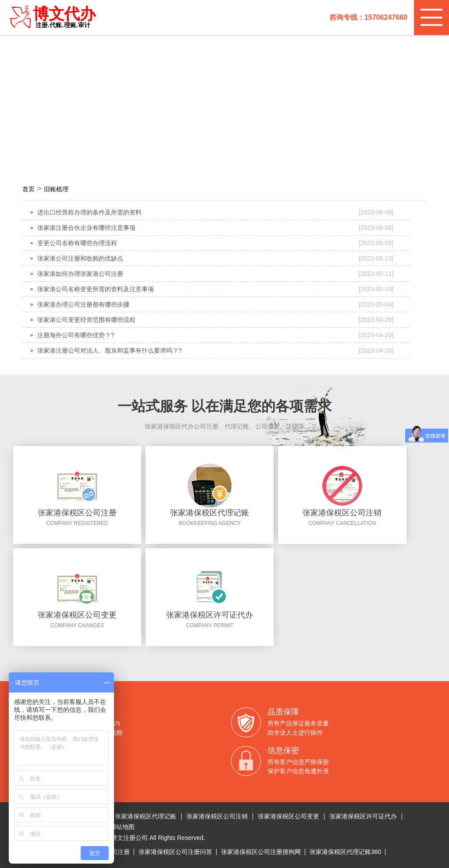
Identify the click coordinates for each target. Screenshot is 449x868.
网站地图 (122, 827)
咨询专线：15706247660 (368, 17)
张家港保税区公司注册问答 (175, 852)
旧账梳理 (56, 189)
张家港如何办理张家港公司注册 (216, 274)
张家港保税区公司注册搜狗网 (261, 852)
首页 (29, 189)
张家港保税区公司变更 (289, 816)
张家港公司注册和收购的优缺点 (216, 258)
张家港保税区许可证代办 (363, 816)
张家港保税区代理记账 (146, 816)
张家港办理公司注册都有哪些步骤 (216, 304)
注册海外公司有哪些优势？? (216, 335)
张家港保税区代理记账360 (345, 852)
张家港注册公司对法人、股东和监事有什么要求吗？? (216, 350)
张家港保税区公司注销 (217, 816)
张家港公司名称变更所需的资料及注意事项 (216, 289)
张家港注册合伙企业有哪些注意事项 (216, 228)
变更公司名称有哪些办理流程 (216, 243)
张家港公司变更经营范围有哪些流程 (216, 320)
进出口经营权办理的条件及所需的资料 (216, 212)
